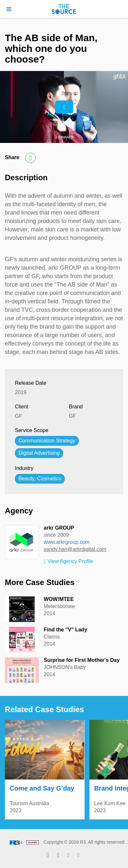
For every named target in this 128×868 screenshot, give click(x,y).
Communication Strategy (47, 441)
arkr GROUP (59, 528)
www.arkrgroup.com (67, 542)
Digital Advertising (39, 453)
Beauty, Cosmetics (40, 479)
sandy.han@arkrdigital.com (75, 549)
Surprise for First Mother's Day (82, 660)
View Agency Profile (69, 562)
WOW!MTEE (59, 599)
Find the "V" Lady (65, 630)
